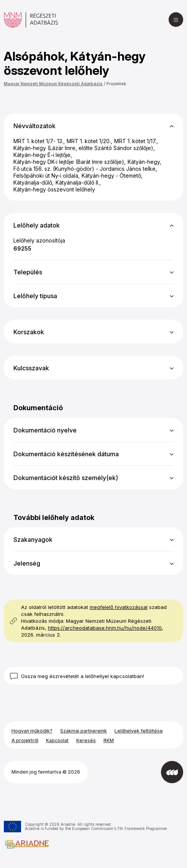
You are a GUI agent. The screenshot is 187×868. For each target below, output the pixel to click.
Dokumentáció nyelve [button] (45, 430)
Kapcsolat (57, 740)
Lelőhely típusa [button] (35, 296)
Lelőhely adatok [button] (37, 225)
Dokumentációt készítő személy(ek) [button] (66, 478)
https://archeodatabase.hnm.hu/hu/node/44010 (105, 628)
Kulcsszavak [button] (31, 368)
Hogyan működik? (32, 731)
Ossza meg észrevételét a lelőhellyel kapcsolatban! (83, 676)
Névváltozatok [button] (34, 126)
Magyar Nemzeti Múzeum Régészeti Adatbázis (53, 84)
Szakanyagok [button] (33, 540)
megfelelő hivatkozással (119, 607)
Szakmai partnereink (84, 731)
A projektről (25, 740)
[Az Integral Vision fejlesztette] (172, 772)
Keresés (86, 740)
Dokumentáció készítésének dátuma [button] (66, 454)
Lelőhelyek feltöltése (139, 731)
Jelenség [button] (27, 563)
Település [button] (28, 272)
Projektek (116, 84)
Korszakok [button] (29, 332)
